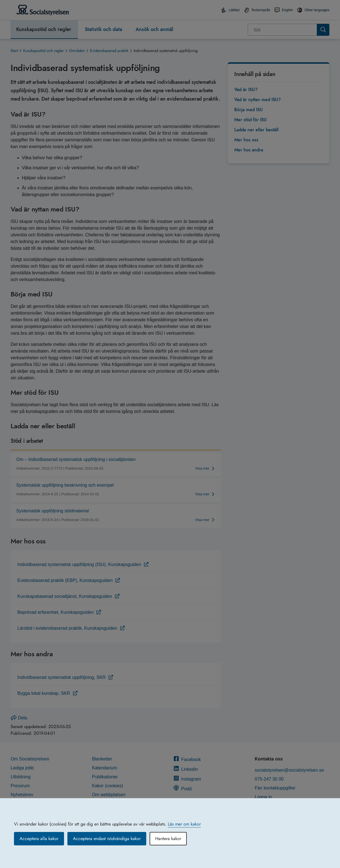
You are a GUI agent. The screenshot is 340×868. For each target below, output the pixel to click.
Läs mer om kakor (184, 824)
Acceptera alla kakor (39, 839)
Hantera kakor (168, 839)
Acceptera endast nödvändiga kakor (107, 839)
